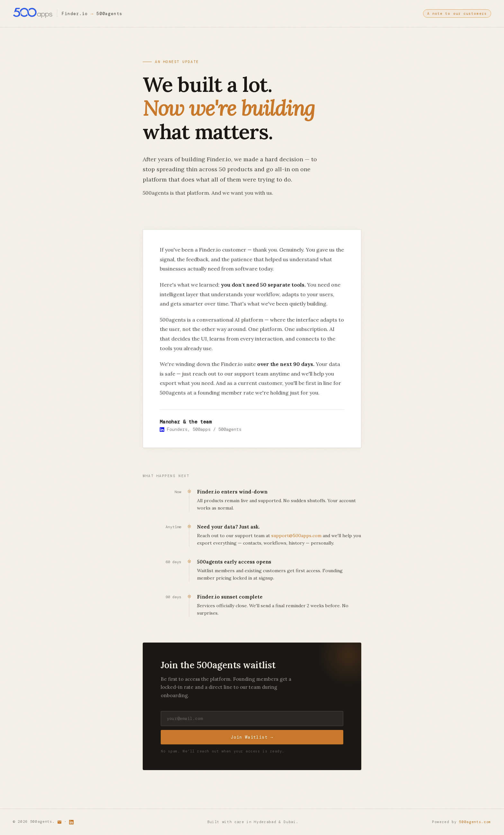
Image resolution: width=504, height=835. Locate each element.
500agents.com (475, 822)
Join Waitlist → (252, 738)
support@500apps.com (296, 536)
